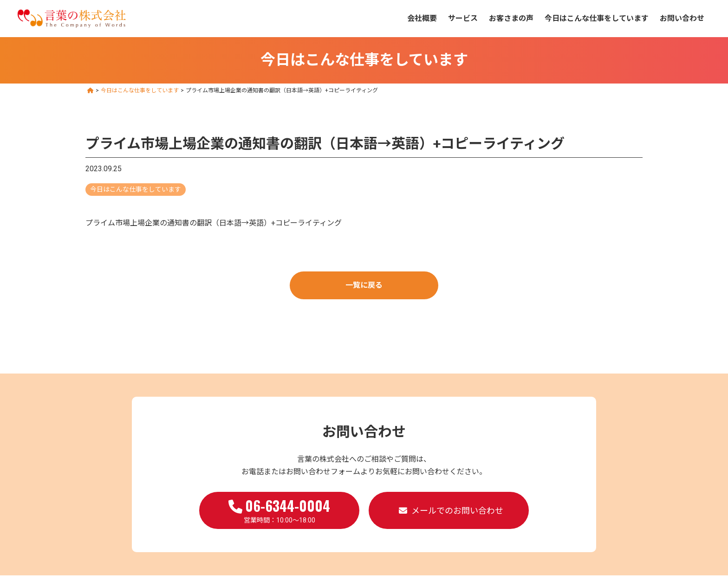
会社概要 (422, 18)
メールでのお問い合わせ (457, 511)
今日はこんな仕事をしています (597, 18)
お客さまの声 (511, 18)
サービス (463, 18)
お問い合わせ (682, 18)
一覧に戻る (364, 285)
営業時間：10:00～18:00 (279, 509)
